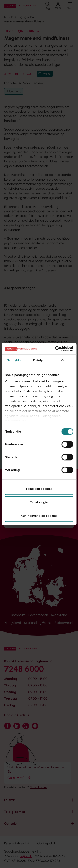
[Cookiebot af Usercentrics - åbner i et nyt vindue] (56, 349)
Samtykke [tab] (14, 360)
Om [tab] (64, 360)
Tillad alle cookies (39, 489)
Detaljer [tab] (39, 360)
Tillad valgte (39, 502)
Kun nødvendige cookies (39, 516)
